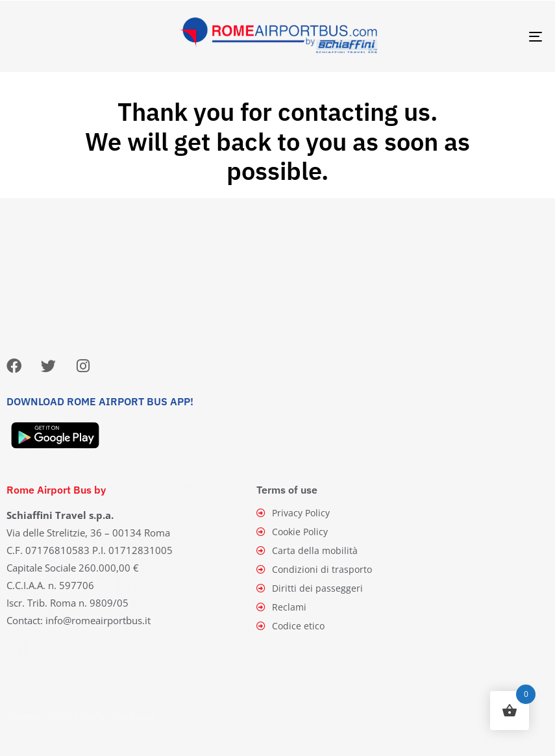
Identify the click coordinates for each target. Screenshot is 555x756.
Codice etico (291, 626)
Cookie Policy (292, 532)
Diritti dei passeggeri (310, 588)
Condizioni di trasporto (314, 569)
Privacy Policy (293, 513)
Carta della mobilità (307, 550)
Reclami (282, 607)
